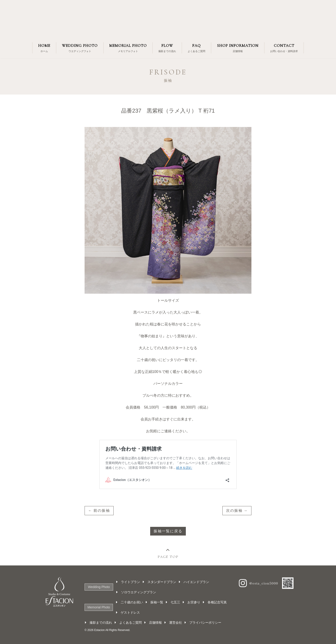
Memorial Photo (99, 607)
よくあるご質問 (196, 47)
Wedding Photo (99, 587)
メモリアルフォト (128, 47)
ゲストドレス (131, 612)
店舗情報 (238, 47)
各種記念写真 (218, 602)
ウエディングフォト (80, 47)
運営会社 (176, 623)
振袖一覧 (157, 602)
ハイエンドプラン (197, 582)
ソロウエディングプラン (139, 592)
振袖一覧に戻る (168, 531)
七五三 (176, 602)
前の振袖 (102, 511)
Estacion (99, 630)
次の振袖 (234, 511)
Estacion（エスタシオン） (168, 19)
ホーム (44, 47)
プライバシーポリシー (205, 623)
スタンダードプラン (162, 582)
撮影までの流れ (167, 47)
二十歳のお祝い (132, 602)
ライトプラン (131, 582)
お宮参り (194, 602)
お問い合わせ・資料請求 (284, 47)
